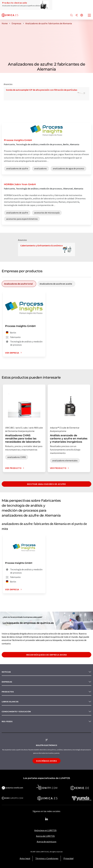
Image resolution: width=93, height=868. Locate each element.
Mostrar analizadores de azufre (46, 484)
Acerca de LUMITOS (45, 836)
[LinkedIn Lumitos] (47, 819)
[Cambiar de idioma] (82, 15)
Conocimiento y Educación (16, 712)
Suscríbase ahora (46, 761)
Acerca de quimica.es (47, 842)
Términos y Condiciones (47, 858)
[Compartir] (77, 15)
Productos (8, 692)
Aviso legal (25, 858)
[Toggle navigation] (89, 16)
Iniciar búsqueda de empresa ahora (46, 655)
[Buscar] (71, 15)
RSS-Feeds (7, 721)
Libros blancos (10, 702)
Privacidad (68, 858)
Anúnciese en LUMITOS (45, 830)
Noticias (6, 672)
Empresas (7, 682)
